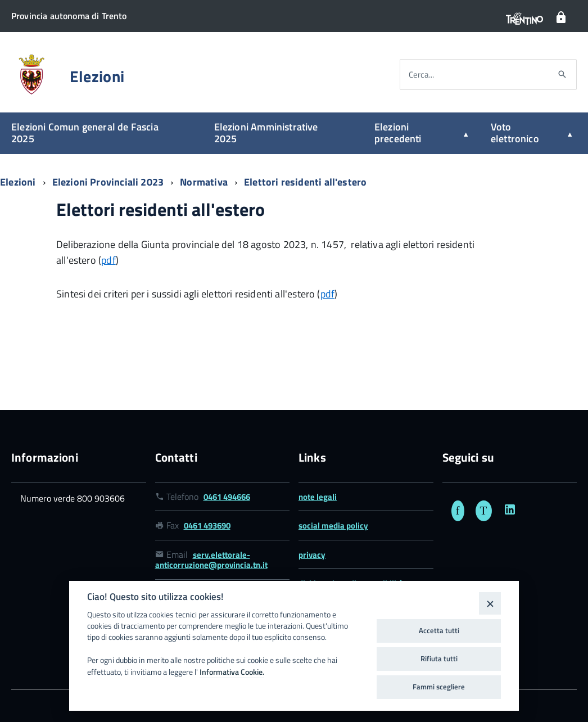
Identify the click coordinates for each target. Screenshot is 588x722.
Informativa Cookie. (232, 672)
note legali (318, 497)
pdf (108, 260)
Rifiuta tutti (439, 658)
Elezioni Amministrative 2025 (266, 133)
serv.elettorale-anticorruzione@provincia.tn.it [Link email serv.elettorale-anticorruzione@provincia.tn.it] (211, 560)
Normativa (205, 182)
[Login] (561, 18)
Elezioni (97, 76)
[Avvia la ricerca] (562, 75)
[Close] (490, 603)
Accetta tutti (439, 630)
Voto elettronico (515, 133)
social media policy (333, 525)
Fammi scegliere (439, 687)
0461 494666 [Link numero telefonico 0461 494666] (227, 497)
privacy (312, 555)
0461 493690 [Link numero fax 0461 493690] (207, 525)
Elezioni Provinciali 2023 (109, 182)
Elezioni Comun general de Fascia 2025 (85, 133)
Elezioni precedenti (398, 133)
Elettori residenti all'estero (305, 182)
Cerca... (421, 75)
